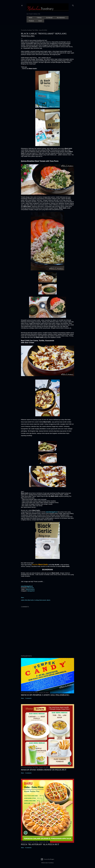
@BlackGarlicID (30, 589)
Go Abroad (49, 18)
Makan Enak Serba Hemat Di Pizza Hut (44, 770)
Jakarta (48, 600)
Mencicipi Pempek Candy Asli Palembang (45, 695)
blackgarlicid (31, 591)
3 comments (28, 773)
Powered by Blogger (47, 859)
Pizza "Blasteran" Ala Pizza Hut (40, 844)
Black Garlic (31, 600)
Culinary (39, 18)
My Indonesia (61, 18)
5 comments (28, 698)
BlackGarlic (31, 588)
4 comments (28, 848)
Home (31, 18)
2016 (26, 600)
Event (40, 21)
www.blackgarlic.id (52, 512)
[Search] (73, 5)
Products (31, 21)
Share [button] (22, 597)
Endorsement (43, 600)
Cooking (36, 600)
